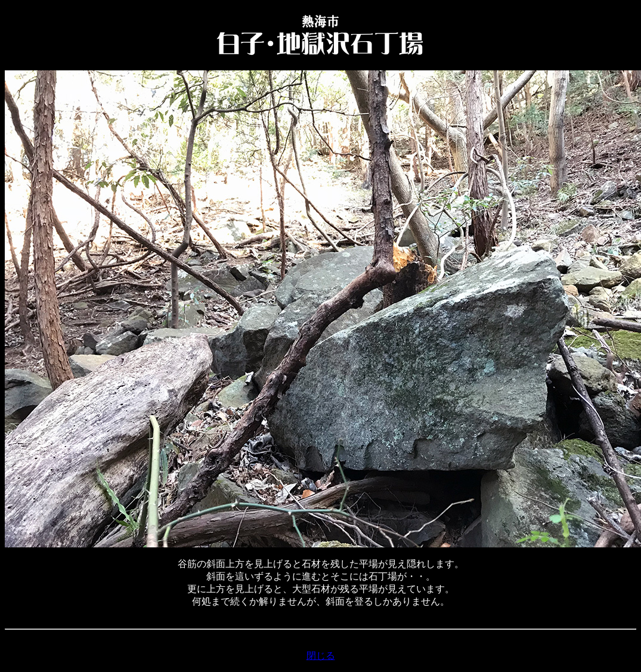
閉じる (321, 656)
